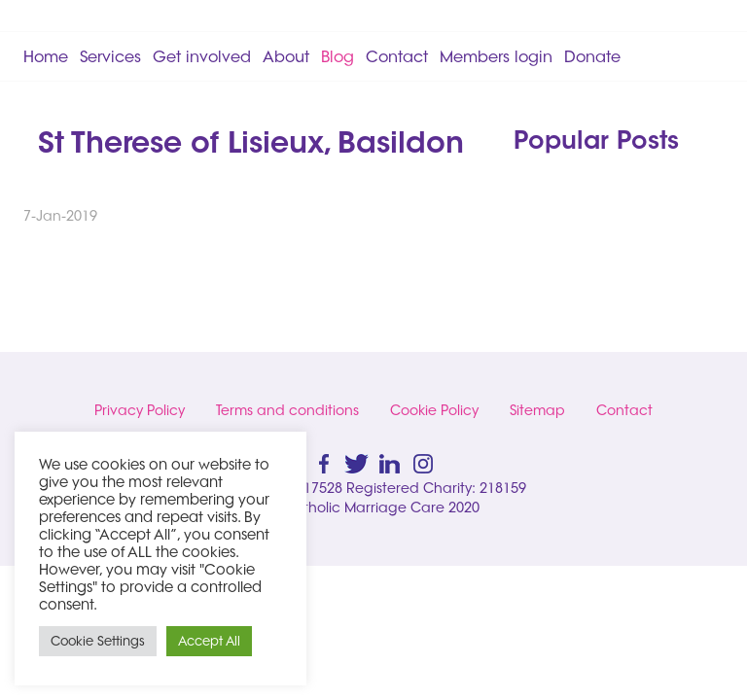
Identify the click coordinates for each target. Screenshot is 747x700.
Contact (397, 56)
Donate (592, 56)
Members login (496, 56)
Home (46, 56)
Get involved (202, 56)
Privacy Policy (140, 410)
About (286, 56)
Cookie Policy (434, 410)
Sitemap (537, 410)
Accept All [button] (209, 641)
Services (110, 56)
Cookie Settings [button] (98, 641)
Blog (338, 56)
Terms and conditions (287, 410)
